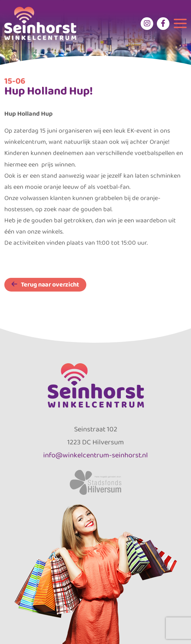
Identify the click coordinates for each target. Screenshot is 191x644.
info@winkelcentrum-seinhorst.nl (95, 455)
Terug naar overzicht (50, 284)
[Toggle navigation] (180, 23)
